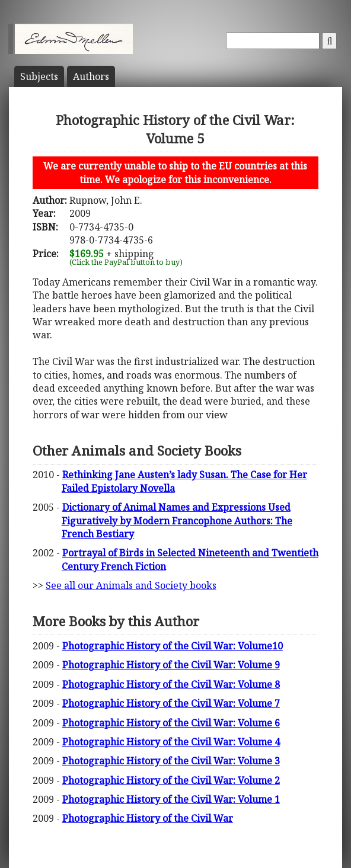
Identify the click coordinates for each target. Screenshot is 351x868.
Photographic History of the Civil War (148, 818)
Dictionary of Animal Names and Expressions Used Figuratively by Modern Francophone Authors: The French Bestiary (177, 521)
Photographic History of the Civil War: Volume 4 (171, 742)
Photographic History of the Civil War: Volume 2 (171, 780)
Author (91, 76)
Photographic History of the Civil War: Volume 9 (171, 665)
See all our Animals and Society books (131, 585)
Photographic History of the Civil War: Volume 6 (171, 723)
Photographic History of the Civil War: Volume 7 (171, 703)
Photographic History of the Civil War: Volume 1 (171, 799)
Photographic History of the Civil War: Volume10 (173, 646)
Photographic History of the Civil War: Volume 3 (171, 761)
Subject (39, 76)
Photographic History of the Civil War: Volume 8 (171, 684)
